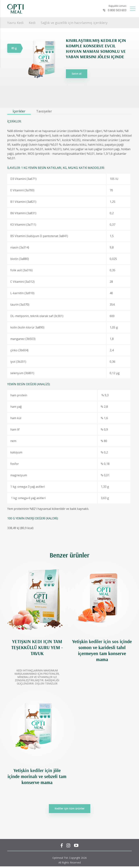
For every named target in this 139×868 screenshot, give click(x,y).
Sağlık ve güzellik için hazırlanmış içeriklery (74, 23)
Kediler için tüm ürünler (70, 808)
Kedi (32, 23)
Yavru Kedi (15, 23)
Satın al (77, 74)
